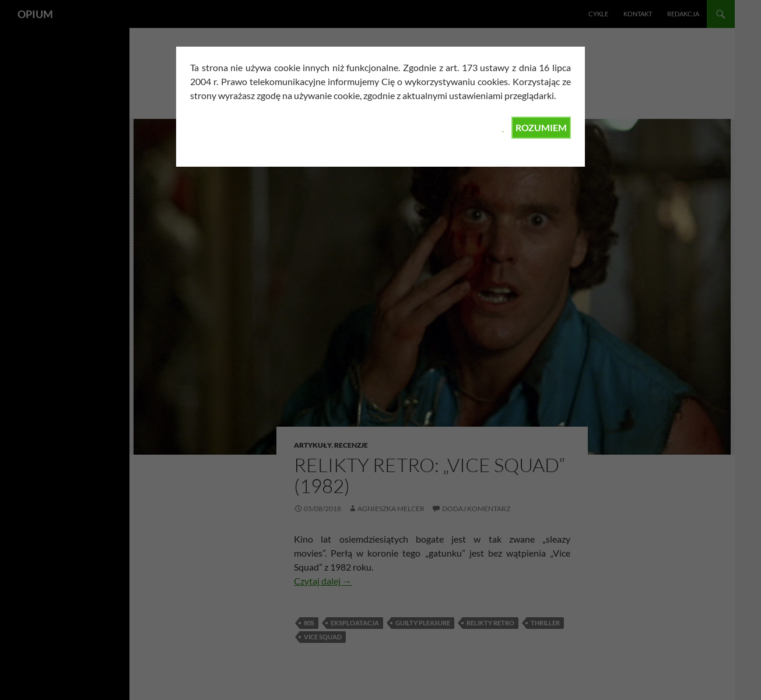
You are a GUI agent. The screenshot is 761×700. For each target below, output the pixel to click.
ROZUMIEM (541, 127)
